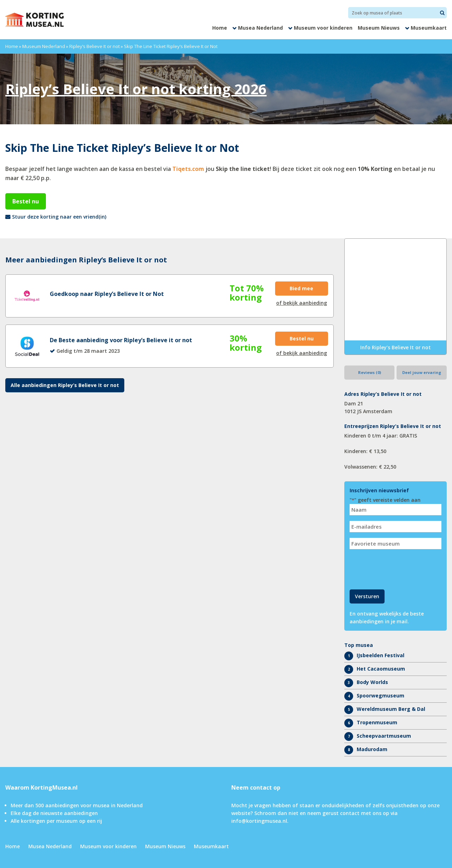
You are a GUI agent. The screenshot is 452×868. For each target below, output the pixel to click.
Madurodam (372, 749)
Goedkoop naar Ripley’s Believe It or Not (107, 294)
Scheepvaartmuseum (384, 736)
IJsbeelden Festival (380, 655)
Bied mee (301, 288)
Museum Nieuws (379, 28)
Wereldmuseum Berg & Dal (391, 709)
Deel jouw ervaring (422, 372)
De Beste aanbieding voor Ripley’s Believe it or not (121, 340)
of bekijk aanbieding (302, 303)
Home (220, 28)
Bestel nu (26, 201)
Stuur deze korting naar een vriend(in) (59, 217)
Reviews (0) (370, 372)
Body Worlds (372, 682)
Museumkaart (429, 28)
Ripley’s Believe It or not (94, 46)
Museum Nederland (44, 46)
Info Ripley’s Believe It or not (395, 347)
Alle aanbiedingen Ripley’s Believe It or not (65, 385)
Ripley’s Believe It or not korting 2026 (136, 89)
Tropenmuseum (377, 722)
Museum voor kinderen (323, 28)
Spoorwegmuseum (380, 695)
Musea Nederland (260, 28)
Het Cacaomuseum (381, 669)
